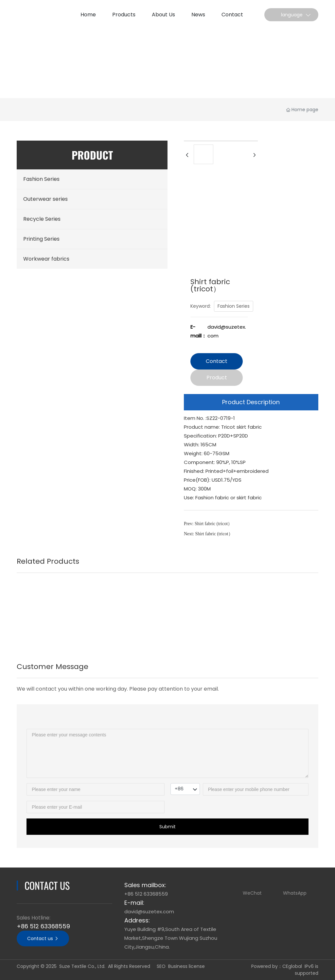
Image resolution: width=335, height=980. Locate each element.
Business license (186, 966)
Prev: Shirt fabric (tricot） (208, 524)
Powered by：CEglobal (277, 966)
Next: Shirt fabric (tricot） (208, 534)
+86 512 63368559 (43, 926)
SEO (161, 966)
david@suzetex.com (149, 911)
